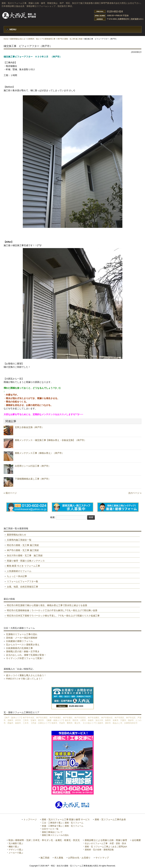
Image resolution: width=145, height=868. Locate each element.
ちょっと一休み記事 (17, 576)
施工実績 (45, 858)
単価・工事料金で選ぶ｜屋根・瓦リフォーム (63, 826)
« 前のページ (10, 493)
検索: (53, 517)
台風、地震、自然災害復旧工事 (22, 587)
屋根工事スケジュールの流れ (55, 835)
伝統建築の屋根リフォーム (19, 641)
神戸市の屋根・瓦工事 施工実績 (70, 39)
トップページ (30, 820)
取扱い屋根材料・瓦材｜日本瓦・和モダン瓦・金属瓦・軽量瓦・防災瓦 (44, 840)
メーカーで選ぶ (16, 853)
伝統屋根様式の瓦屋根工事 (19, 648)
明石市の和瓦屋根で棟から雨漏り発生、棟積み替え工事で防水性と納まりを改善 (47, 605)
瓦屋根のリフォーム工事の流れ (22, 634)
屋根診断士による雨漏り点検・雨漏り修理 (106, 840)
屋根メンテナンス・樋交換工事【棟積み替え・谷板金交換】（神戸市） (51, 440)
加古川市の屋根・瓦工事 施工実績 (25, 555)
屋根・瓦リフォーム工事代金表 (110, 820)
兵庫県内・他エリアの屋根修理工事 (41, 39)
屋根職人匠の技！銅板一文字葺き (23, 651)
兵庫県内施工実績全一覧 (19, 540)
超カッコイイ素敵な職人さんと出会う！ (26, 675)
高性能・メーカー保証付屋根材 (22, 638)
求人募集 (59, 858)
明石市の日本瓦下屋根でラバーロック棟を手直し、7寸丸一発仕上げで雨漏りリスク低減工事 (53, 616)
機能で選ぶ (14, 847)
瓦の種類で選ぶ (16, 843)
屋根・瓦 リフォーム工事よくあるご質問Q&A (106, 847)
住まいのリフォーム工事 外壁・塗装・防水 (105, 843)
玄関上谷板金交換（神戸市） (29, 427)
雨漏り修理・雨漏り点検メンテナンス (26, 561)
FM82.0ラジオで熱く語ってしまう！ (24, 679)
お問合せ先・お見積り (79, 858)
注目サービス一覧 (50, 829)
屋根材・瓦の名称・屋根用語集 (99, 850)
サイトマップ (102, 858)
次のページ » (135, 493)
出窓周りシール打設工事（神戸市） (33, 466)
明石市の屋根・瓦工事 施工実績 (23, 545)
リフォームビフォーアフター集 (22, 581)
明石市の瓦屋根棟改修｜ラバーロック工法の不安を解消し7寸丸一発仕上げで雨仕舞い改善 (52, 610)
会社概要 (136, 840)
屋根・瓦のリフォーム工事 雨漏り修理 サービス (66, 820)
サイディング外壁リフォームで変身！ (25, 658)
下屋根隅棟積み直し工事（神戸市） (33, 479)
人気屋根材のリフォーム (19, 571)
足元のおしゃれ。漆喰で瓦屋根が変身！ (26, 655)
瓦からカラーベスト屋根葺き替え (23, 645)
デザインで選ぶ (16, 850)
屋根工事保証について (52, 832)
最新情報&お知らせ (18, 39)
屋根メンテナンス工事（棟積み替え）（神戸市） (39, 453)
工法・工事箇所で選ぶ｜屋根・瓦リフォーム (63, 823)
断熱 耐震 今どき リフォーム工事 (23, 566)
